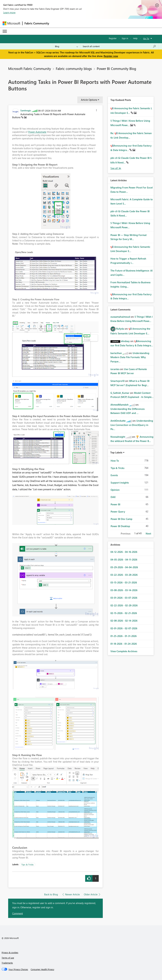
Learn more (9, 12)
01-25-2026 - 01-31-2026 (123, 636)
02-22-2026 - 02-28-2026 (124, 605)
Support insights (120, 483)
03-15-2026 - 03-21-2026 (124, 582)
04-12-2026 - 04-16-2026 (124, 552)
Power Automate (37, 132)
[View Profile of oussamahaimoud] (120, 317)
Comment (18, 913)
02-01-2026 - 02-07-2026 (124, 628)
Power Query (118, 512)
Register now (111, 56)
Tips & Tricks (27, 864)
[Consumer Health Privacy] (42, 969)
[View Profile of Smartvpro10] (117, 381)
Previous (126, 533)
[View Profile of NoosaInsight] (118, 437)
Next (148, 533)
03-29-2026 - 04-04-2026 (124, 567)
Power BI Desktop (120, 526)
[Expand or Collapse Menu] (5, 31)
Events (114, 475)
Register (113, 38)
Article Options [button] (89, 100)
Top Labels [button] (116, 452)
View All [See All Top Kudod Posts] (116, 168)
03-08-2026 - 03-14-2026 (124, 590)
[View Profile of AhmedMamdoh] (120, 405)
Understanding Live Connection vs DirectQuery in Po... (132, 425)
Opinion (115, 490)
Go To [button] (146, 38)
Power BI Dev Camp (121, 519)
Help (135, 38)
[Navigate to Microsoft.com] (11, 23)
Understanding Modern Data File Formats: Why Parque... (130, 357)
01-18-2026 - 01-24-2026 (124, 644)
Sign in (125, 38)
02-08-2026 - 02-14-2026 (124, 621)
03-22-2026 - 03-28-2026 (124, 575)
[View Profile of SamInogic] (26, 110)
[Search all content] (119, 46)
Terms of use (8, 958)
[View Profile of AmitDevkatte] (118, 421)
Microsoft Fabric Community (30, 68)
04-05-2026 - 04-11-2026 (124, 560)
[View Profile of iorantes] (115, 369)
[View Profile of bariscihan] (116, 353)
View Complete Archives (124, 651)
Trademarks (7, 963)
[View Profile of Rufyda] (120, 329)
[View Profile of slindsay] (125, 341)
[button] (96, 111)
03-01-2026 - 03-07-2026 (124, 598)
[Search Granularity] (66, 46)
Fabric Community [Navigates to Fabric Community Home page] (37, 23)
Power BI (115, 504)
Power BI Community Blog (116, 68)
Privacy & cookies (10, 952)
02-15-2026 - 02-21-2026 (124, 613)
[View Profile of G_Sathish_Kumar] (120, 393)
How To (115, 461)
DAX (113, 497)
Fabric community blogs (74, 68)
